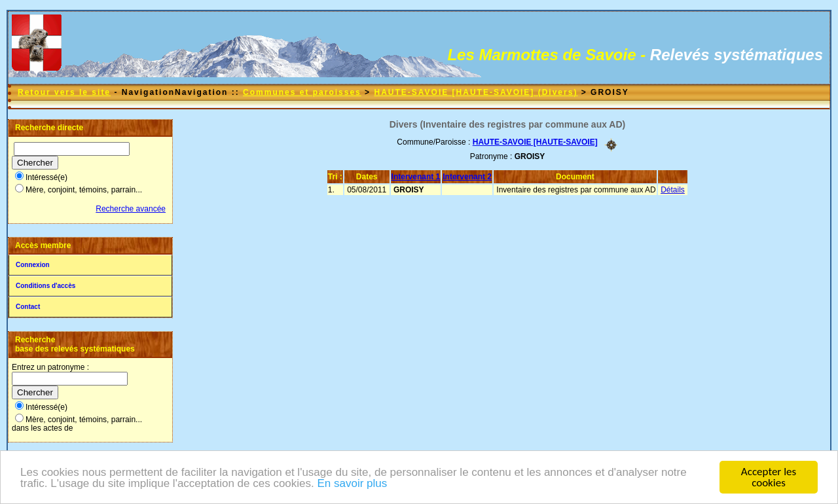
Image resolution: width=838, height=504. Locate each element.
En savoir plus (352, 485)
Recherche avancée (131, 209)
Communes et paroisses (302, 92)
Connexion (33, 265)
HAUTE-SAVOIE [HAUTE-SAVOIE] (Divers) (476, 92)
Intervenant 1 (416, 177)
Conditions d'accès (46, 286)
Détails (673, 190)
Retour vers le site (64, 92)
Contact (28, 307)
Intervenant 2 (467, 177)
